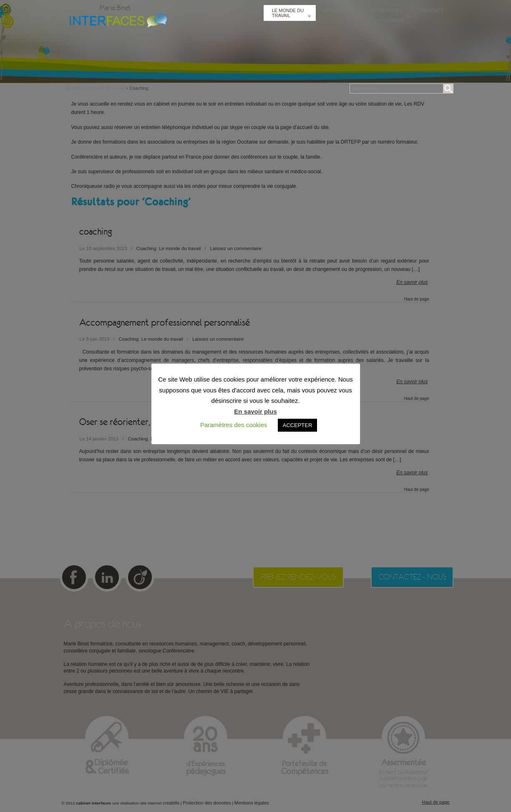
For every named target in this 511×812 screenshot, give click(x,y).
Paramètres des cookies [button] (234, 425)
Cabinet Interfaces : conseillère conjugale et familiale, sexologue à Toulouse (116, 20)
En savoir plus (255, 411)
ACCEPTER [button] (298, 425)
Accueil (76, 88)
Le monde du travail (105, 88)
